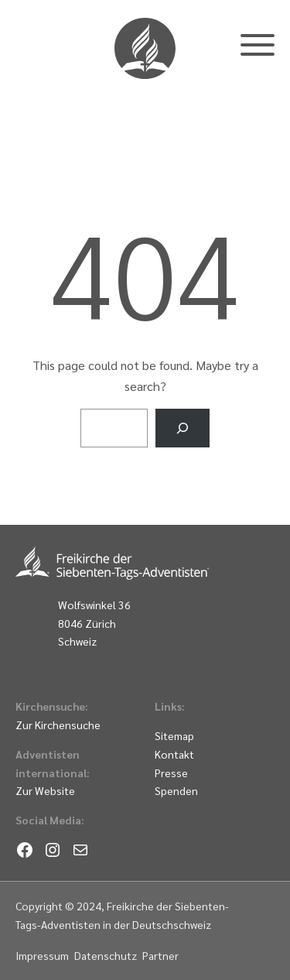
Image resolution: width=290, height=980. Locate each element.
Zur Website (45, 790)
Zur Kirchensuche (58, 725)
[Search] (183, 428)
